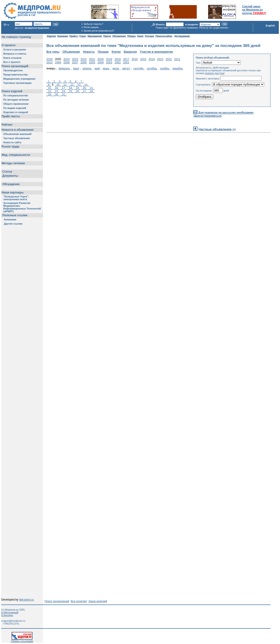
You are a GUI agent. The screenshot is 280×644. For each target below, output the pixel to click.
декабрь (178, 69)
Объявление (71, 52)
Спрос (83, 36)
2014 (152, 59)
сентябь (138, 69)
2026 (50, 59)
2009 (58, 62)
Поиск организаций (57, 601)
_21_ (91, 88)
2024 (66, 59)
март (76, 69)
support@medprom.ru (13, 621)
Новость (89, 52)
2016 (135, 59)
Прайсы (74, 36)
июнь (106, 69)
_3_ (60, 82)
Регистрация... (92, 27)
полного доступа (214, 73)
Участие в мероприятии (156, 52)
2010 (50, 62)
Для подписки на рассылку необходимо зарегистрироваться (223, 114)
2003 (109, 62)
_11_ (65, 85)
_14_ (86, 85)
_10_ (58, 85)
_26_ (77, 91)
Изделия (51, 36)
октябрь (152, 69)
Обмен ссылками (22, 640)
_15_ (50, 88)
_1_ (49, 82)
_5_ (71, 82)
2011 (177, 59)
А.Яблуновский (10, 612)
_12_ (72, 85)
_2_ (54, 82)
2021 (92, 59)
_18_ (70, 88)
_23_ (56, 91)
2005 (92, 62)
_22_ (50, 91)
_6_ (76, 82)
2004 (101, 62)
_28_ (91, 91)
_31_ (63, 95)
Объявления (119, 36)
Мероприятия (95, 36)
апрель (87, 69)
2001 (126, 62)
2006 (84, 62)
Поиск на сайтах (164, 36)
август (126, 69)
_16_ (56, 88)
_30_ (56, 95)
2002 (118, 62)
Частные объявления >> (217, 129)
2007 (75, 62)
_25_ (70, 91)
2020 (101, 59)
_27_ (84, 91)
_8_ (49, 85)
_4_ (65, 82)
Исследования (182, 36)
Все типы (53, 52)
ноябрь (165, 69)
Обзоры (132, 36)
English (270, 26)
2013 (160, 59)
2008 (66, 62)
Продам (103, 52)
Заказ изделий (98, 601)
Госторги (150, 36)
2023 (75, 59)
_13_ (79, 85)
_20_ (84, 88)
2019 (109, 59)
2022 (84, 59)
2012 (169, 59)
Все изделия (79, 601)
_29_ (50, 95)
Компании (63, 36)
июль (116, 69)
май (97, 69)
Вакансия (130, 52)
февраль (64, 69)
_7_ (81, 82)
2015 (143, 59)
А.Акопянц (7, 615)
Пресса (107, 36)
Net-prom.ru (26, 600)
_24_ (63, 91)
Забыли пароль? (93, 24)
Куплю (116, 52)
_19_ (77, 88)
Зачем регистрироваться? (99, 31)
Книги (140, 36)
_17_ (63, 88)
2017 (126, 59)
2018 (118, 59)
